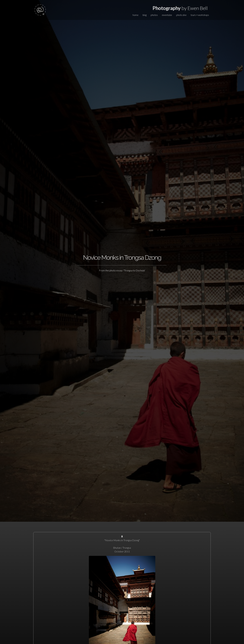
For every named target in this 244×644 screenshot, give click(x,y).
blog (145, 15)
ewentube (167, 15)
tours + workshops (200, 15)
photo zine (181, 15)
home (135, 15)
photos (154, 15)
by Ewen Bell (180, 8)
